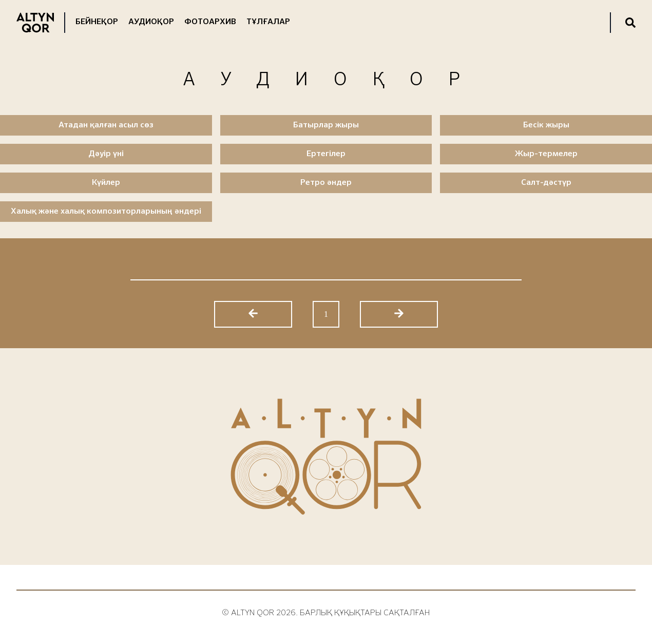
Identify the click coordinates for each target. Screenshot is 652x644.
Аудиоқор (151, 22)
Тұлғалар (268, 22)
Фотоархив (210, 22)
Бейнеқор (97, 22)
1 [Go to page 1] (326, 314)
